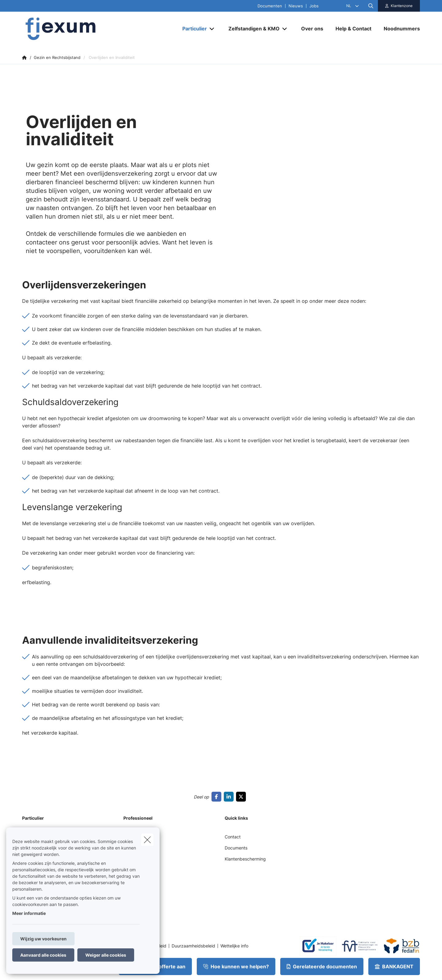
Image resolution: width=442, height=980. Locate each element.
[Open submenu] (212, 29)
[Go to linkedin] (230, 797)
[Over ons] (312, 29)
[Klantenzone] (399, 6)
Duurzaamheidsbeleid (193, 946)
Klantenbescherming (245, 859)
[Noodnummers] (399, 29)
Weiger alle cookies (106, 955)
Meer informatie (29, 913)
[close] (147, 840)
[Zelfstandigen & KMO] (252, 29)
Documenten (270, 6)
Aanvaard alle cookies (43, 955)
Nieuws (296, 6)
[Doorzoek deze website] (371, 6)
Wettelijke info (234, 946)
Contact (233, 837)
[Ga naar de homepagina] (83, 29)
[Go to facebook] (218, 797)
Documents (236, 848)
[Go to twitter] (242, 797)
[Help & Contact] (353, 29)
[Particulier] (192, 29)
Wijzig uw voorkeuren (43, 939)
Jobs (314, 6)
